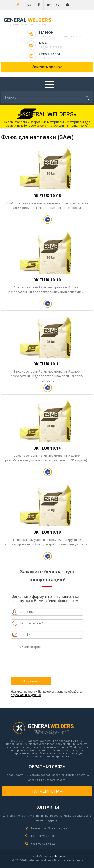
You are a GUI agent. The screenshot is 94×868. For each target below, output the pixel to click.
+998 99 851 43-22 (72, 37)
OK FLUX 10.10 (47, 280)
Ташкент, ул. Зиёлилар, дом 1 (51, 828)
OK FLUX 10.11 (47, 364)
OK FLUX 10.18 (47, 532)
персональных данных (26, 695)
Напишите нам (47, 791)
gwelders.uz (58, 856)
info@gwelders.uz (51, 47)
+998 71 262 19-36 (49, 37)
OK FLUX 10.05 (47, 196)
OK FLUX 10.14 (47, 448)
